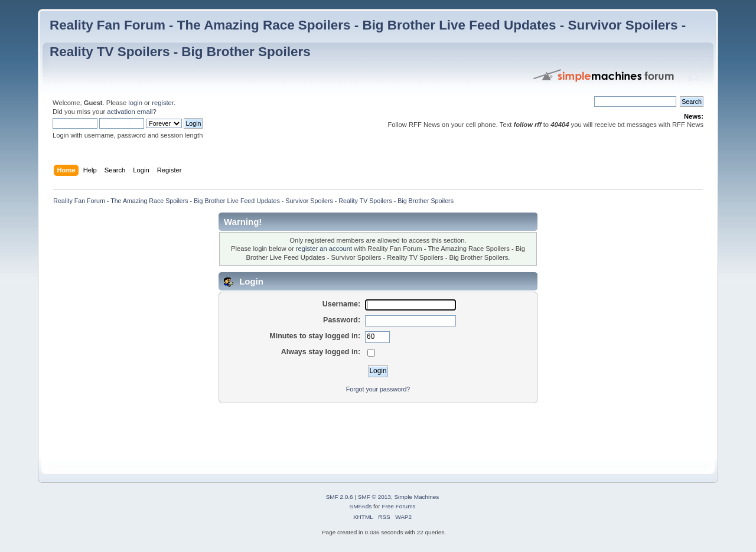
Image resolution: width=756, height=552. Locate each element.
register (163, 103)
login (135, 103)
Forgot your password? (378, 389)
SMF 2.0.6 (340, 497)
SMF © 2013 (374, 497)
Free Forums (398, 506)
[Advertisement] (265, 430)
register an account (324, 249)
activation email (130, 112)
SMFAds (361, 506)
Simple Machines (416, 497)
